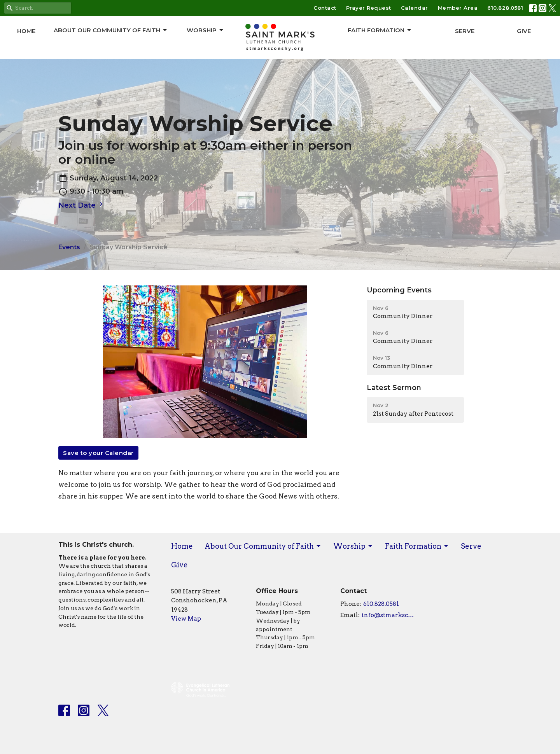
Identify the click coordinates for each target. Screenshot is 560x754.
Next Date (82, 205)
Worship (206, 30)
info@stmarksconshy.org (389, 615)
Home (26, 31)
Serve (465, 31)
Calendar (415, 8)
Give (524, 31)
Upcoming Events (399, 290)
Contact (325, 8)
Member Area (458, 8)
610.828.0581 (505, 8)
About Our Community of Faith (111, 30)
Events (69, 247)
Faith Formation (380, 30)
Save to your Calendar (98, 453)
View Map (186, 619)
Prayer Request (369, 8)
